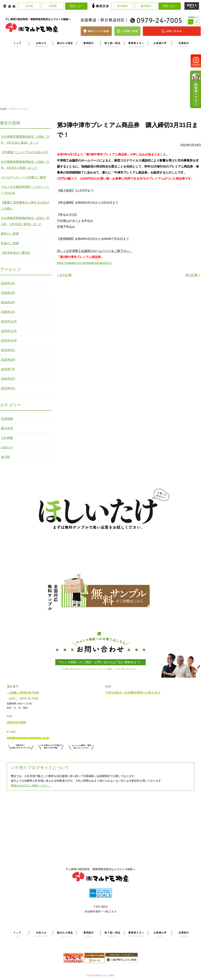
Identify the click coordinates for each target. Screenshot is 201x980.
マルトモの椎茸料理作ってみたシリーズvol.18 (25, 190)
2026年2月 (8, 302)
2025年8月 (8, 360)
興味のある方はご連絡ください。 (31, 786)
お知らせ (7, 447)
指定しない (76, 6)
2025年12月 (9, 321)
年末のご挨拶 (10, 243)
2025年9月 (8, 350)
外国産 (53, 6)
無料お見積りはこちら (51, 754)
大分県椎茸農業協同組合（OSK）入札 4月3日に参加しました (25, 165)
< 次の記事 (64, 275)
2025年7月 (8, 369)
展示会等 (7, 428)
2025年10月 (9, 341)
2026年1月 (8, 312)
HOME (4, 109)
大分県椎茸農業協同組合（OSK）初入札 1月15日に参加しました (25, 221)
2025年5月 (8, 388)
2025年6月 (8, 379)
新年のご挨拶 (10, 234)
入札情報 (7, 438)
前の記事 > (193, 275)
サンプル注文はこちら (21, 754)
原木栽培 (122, 6)
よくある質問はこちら (100, 807)
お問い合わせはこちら (81, 754)
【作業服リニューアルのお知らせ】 (25, 152)
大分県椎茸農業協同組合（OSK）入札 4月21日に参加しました (25, 140)
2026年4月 (8, 283)
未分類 (5, 457)
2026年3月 (8, 293)
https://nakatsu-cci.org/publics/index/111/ (84, 263)
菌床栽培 (146, 6)
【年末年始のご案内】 (16, 253)
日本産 (29, 6)
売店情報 (7, 419)
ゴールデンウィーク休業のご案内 (23, 177)
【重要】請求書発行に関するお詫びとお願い (25, 206)
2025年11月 (9, 331)
